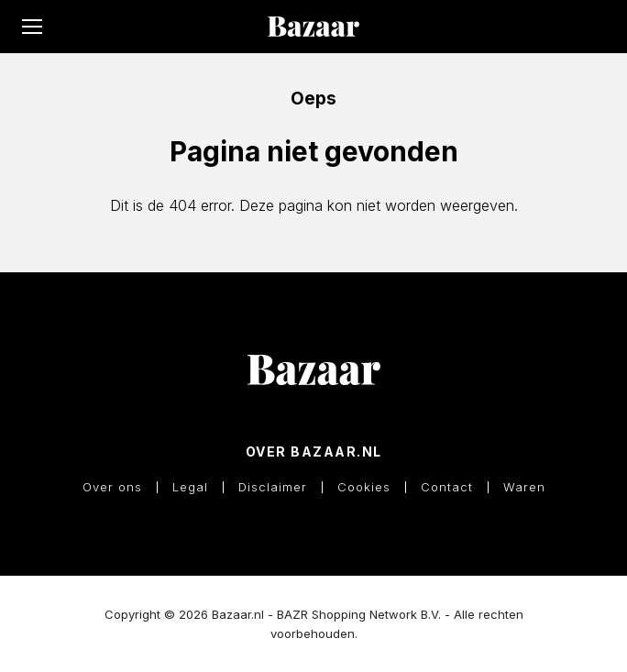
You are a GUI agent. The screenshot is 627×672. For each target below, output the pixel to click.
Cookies (364, 487)
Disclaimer (273, 487)
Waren (524, 487)
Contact (447, 487)
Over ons (112, 487)
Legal (190, 487)
